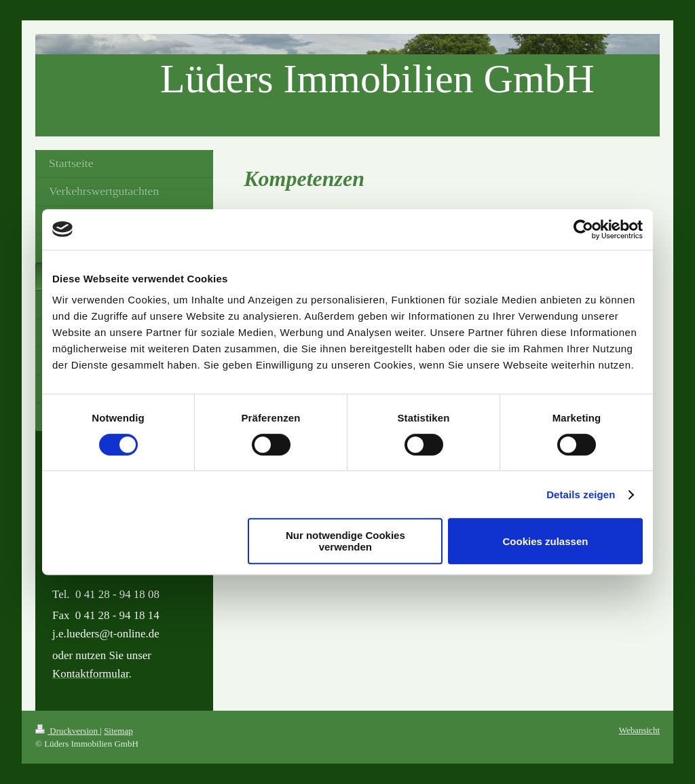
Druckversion (68, 731)
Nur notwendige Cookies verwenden (345, 541)
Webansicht (639, 730)
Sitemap (118, 731)
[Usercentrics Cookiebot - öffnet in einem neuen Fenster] (583, 229)
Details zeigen (581, 494)
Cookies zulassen (546, 541)
